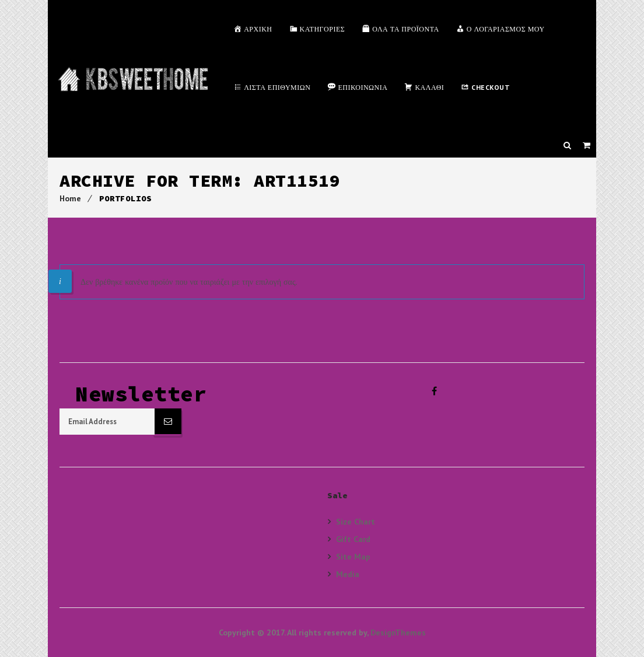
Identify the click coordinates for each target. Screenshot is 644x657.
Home (70, 198)
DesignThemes (398, 632)
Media (348, 574)
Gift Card (353, 539)
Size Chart (356, 522)
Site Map (353, 556)
